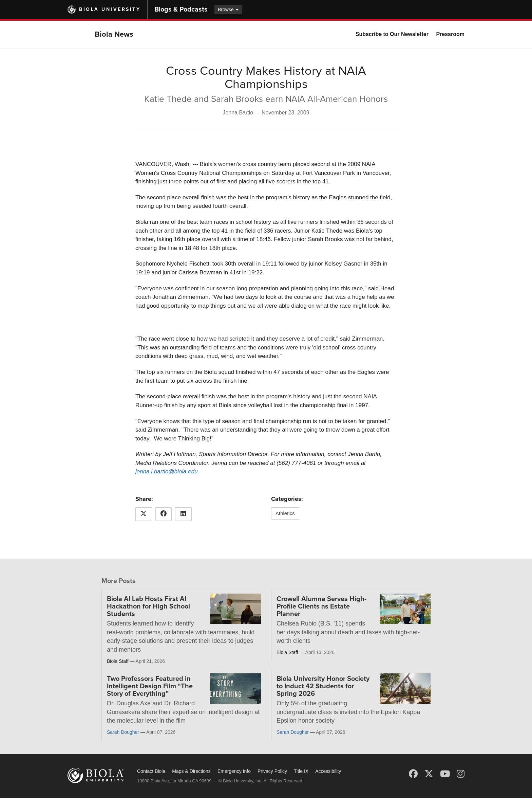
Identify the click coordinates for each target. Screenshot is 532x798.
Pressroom (450, 34)
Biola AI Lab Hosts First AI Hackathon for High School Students (148, 606)
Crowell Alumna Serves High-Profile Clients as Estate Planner (321, 606)
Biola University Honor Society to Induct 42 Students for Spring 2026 (323, 686)
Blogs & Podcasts (181, 10)
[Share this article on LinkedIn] (183, 514)
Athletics (285, 513)
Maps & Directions (191, 771)
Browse (228, 10)
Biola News (114, 34)
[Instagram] (461, 774)
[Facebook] (413, 774)
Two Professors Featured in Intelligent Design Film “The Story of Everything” (150, 686)
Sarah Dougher (123, 732)
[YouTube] (445, 774)
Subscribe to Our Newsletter (392, 34)
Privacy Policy (272, 771)
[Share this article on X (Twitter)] (144, 514)
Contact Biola (151, 771)
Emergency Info (234, 771)
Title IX (301, 771)
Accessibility (328, 771)
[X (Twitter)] (429, 774)
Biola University (110, 9)
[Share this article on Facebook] (164, 514)
